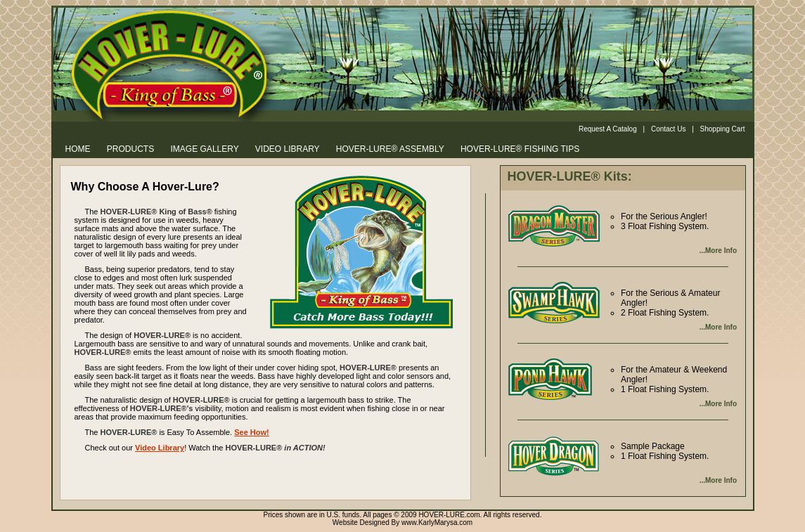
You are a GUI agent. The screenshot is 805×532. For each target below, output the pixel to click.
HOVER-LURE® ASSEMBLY (390, 149)
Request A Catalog (608, 129)
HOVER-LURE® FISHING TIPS (520, 149)
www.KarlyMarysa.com (437, 523)
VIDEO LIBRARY (288, 149)
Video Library (160, 448)
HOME (78, 149)
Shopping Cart (723, 129)
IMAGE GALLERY (205, 149)
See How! (252, 432)
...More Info (718, 251)
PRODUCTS (130, 149)
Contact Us (668, 129)
